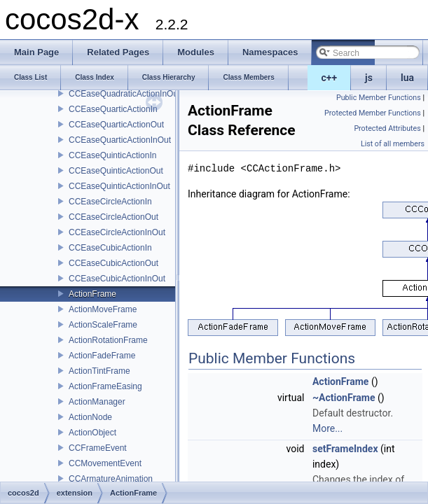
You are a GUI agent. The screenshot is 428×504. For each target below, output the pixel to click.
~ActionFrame (344, 398)
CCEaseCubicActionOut (113, 263)
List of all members (393, 144)
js (369, 78)
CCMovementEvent (105, 463)
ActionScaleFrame (103, 325)
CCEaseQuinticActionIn (112, 155)
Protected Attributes (387, 128)
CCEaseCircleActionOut (113, 217)
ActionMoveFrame (103, 309)
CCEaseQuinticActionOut (116, 171)
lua (407, 78)
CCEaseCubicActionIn (110, 248)
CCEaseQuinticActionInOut (119, 186)
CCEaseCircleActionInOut (117, 232)
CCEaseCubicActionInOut (117, 279)
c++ (330, 78)
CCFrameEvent (98, 448)
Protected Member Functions (373, 113)
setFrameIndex (345, 449)
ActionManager (97, 402)
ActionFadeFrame (102, 356)
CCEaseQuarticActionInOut (120, 140)
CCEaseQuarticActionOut (116, 125)
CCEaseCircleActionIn (110, 202)
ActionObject (92, 433)
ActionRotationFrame (108, 340)
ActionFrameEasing (105, 386)
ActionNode (90, 417)
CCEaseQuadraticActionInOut (124, 94)
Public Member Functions (379, 98)
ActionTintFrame (99, 371)
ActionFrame (92, 294)
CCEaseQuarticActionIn (113, 109)
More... (327, 428)
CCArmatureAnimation (111, 479)
